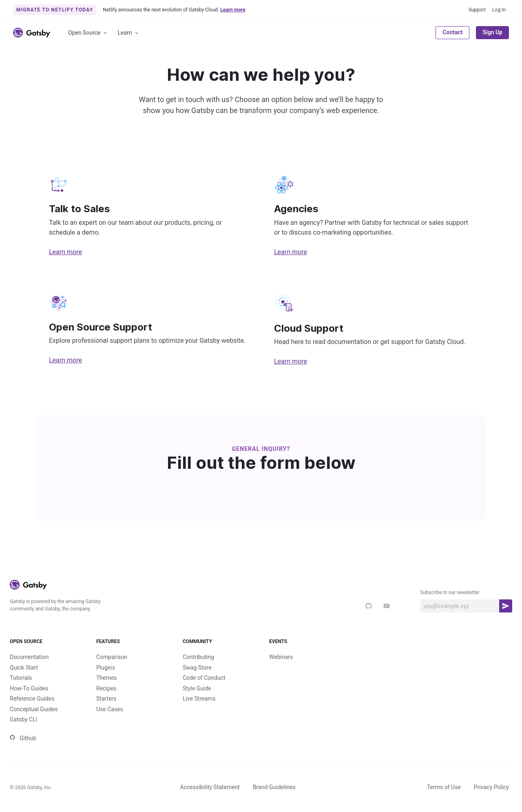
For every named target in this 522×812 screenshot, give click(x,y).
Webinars (281, 657)
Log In (499, 10)
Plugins (106, 668)
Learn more (65, 252)
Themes (106, 678)
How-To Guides (29, 688)
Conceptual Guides (34, 709)
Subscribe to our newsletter (450, 592)
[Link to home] (32, 33)
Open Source (88, 33)
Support (477, 10)
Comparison (112, 657)
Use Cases (110, 709)
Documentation (29, 657)
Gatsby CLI (23, 719)
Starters (106, 699)
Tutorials (21, 678)
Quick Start (24, 668)
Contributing (198, 657)
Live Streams (199, 699)
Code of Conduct (204, 678)
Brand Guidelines (274, 787)
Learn (129, 33)
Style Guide (197, 688)
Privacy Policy (491, 787)
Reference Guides (32, 699)
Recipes (106, 688)
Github (23, 738)
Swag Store (197, 668)
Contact (452, 32)
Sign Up (492, 32)
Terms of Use (444, 787)
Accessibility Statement (210, 787)
